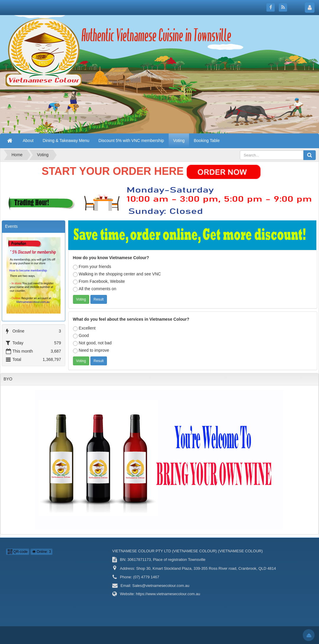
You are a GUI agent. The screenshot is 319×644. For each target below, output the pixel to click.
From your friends (92, 267)
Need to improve (91, 351)
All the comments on (95, 289)
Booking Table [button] (207, 141)
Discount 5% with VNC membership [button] (131, 141)
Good (81, 336)
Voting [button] (179, 141)
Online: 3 (41, 552)
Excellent (84, 328)
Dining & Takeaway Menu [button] (66, 141)
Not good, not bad (92, 343)
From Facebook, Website (99, 282)
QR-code (18, 552)
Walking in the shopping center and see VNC (117, 274)
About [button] (28, 141)
